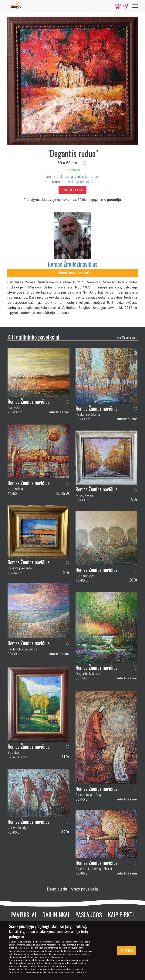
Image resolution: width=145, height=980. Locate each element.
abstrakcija (71, 182)
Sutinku (126, 950)
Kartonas (92, 177)
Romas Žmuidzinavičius (73, 264)
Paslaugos (89, 915)
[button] (85, 163)
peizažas (87, 182)
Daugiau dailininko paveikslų (73, 889)
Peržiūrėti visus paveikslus (72, 273)
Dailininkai (56, 915)
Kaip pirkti (121, 915)
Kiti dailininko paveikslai (33, 337)
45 (126, 337)
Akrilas (64, 177)
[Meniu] (135, 6)
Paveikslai (24, 915)
